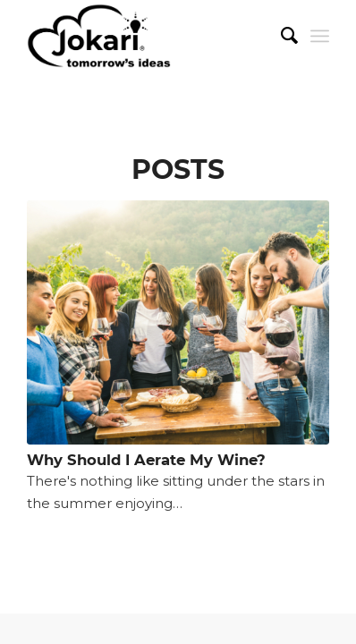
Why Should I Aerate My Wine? (146, 460)
